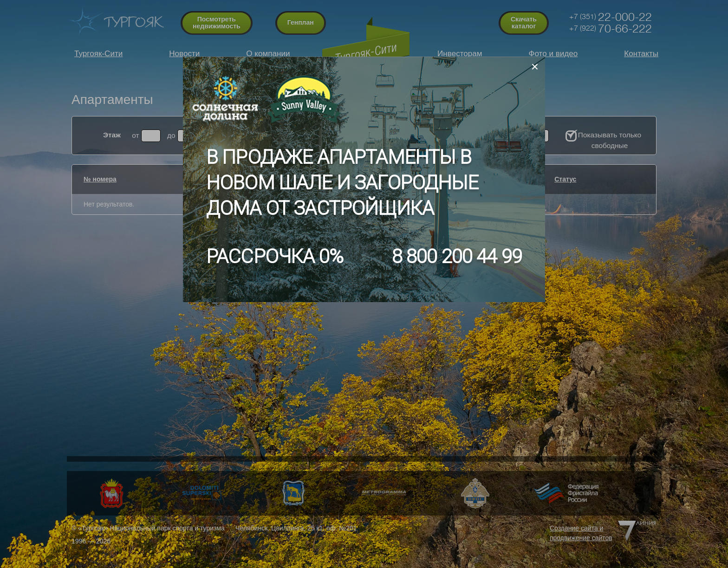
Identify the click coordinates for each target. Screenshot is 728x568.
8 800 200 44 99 (457, 256)
